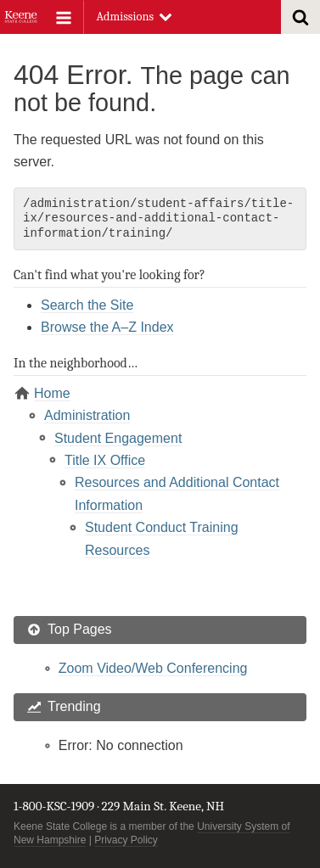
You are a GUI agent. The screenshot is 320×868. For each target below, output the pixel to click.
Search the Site (87, 305)
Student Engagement (118, 438)
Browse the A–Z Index (107, 327)
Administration (87, 415)
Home (52, 393)
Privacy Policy (126, 840)
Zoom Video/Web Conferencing (153, 668)
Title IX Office (105, 460)
